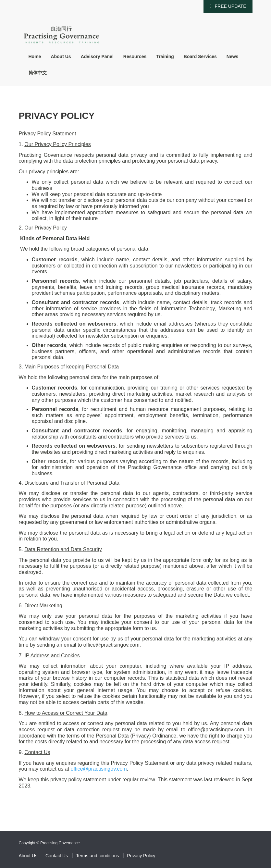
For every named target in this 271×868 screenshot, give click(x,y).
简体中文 (38, 73)
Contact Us (57, 856)
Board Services (200, 56)
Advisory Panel (97, 56)
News (233, 56)
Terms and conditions (97, 856)
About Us (61, 56)
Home (35, 56)
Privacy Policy (141, 856)
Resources (135, 56)
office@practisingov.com (99, 769)
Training (165, 56)
